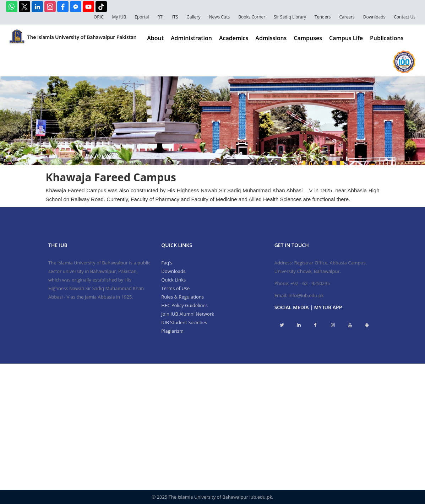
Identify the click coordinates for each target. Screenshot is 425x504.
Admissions (271, 38)
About (155, 38)
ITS (175, 17)
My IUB (119, 17)
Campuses (308, 38)
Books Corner (252, 17)
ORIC (99, 17)
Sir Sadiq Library (290, 17)
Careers (347, 17)
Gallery (193, 17)
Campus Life (346, 38)
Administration (191, 38)
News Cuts (219, 17)
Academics (234, 38)
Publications (387, 38)
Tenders (323, 17)
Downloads (374, 17)
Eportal (142, 17)
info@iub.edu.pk (306, 295)
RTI (160, 17)
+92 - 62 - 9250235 (310, 283)
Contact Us (405, 17)
